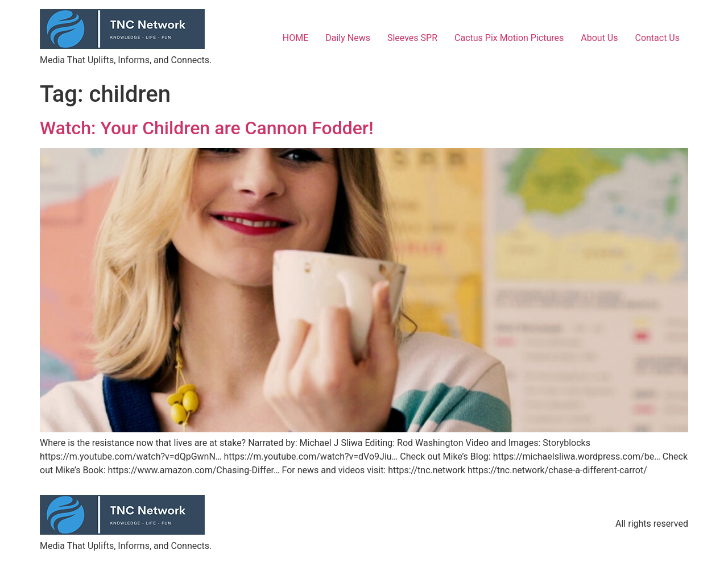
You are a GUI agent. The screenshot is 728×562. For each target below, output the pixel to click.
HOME (295, 38)
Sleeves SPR (412, 38)
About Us (599, 38)
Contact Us (657, 38)
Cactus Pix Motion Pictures (509, 38)
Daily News (348, 38)
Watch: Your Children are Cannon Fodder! (207, 128)
